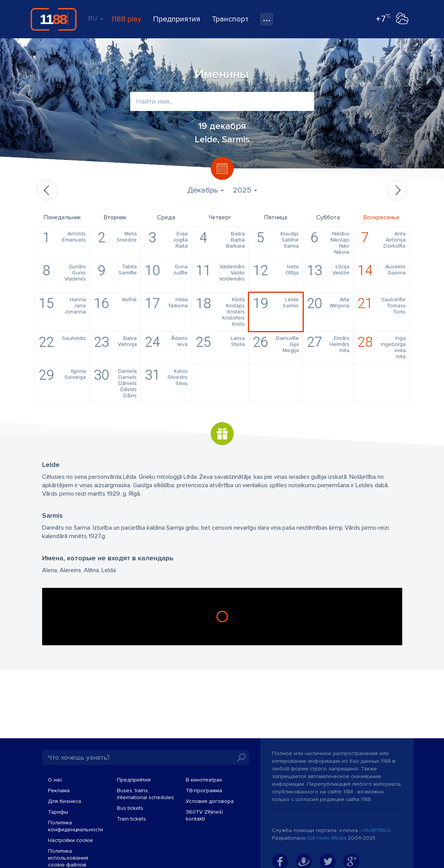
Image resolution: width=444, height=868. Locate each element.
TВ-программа (204, 790)
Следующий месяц (397, 190)
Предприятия (177, 19)
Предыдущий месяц (47, 190)
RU (96, 18)
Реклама (59, 790)
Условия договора (210, 801)
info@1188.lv (377, 830)
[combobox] (222, 101)
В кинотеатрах (204, 780)
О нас (55, 780)
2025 (245, 190)
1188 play (126, 19)
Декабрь (206, 190)
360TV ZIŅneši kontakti (204, 815)
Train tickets (131, 819)
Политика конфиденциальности (75, 826)
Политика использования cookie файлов (68, 858)
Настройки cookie (70, 840)
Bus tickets (130, 808)
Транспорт (230, 19)
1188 (54, 19)
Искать (241, 757)
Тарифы (58, 812)
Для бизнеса (65, 801)
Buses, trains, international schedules (145, 794)
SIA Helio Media (327, 838)
